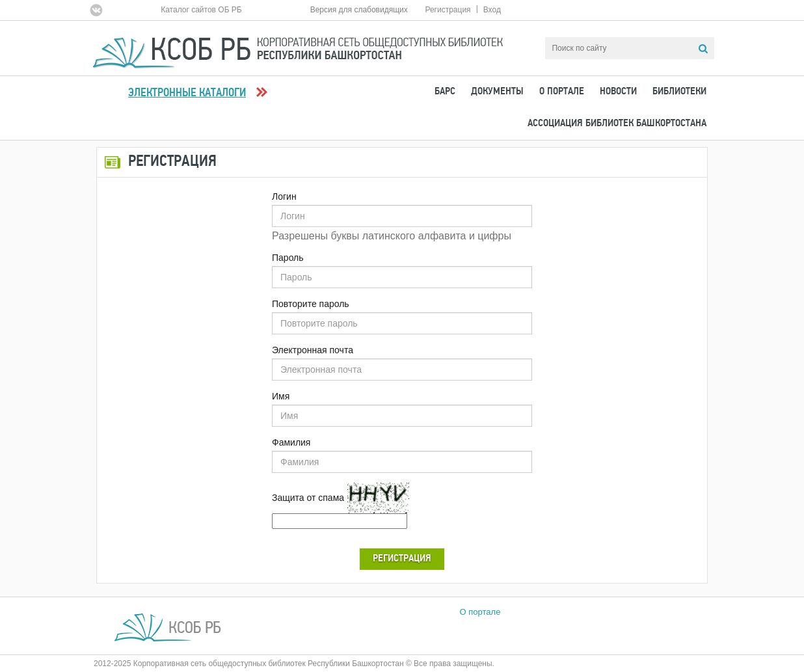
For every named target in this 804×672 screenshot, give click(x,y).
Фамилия (291, 442)
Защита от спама (308, 498)
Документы (497, 92)
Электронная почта (313, 350)
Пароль (288, 258)
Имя (281, 396)
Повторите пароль (311, 304)
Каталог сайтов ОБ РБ (201, 10)
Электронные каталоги (187, 93)
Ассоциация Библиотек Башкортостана (617, 124)
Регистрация (448, 10)
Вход (492, 10)
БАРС (445, 92)
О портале (562, 92)
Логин (284, 196)
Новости (618, 92)
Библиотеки (679, 92)
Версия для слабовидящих (359, 10)
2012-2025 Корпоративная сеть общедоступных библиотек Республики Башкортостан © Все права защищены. (294, 664)
